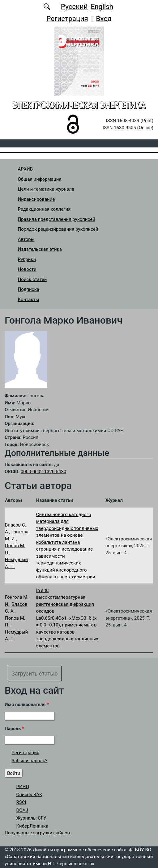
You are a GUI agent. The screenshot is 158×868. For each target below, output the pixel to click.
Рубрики (27, 259)
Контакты (29, 300)
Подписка (29, 289)
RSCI (21, 802)
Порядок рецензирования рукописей (58, 229)
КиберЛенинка (32, 826)
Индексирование (36, 199)
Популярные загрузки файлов (37, 833)
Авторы (26, 239)
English (102, 6)
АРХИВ (25, 169)
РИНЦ (23, 787)
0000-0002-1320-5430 (43, 472)
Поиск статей (32, 279)
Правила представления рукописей (57, 219)
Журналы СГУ (31, 818)
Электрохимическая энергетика (79, 105)
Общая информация (40, 179)
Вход (104, 19)
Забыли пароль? (30, 761)
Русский (74, 6)
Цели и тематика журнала (46, 189)
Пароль (14, 729)
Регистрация (67, 19)
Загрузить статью (35, 674)
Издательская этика (40, 249)
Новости (27, 269)
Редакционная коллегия (44, 209)
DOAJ (22, 810)
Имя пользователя (27, 705)
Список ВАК (29, 795)
